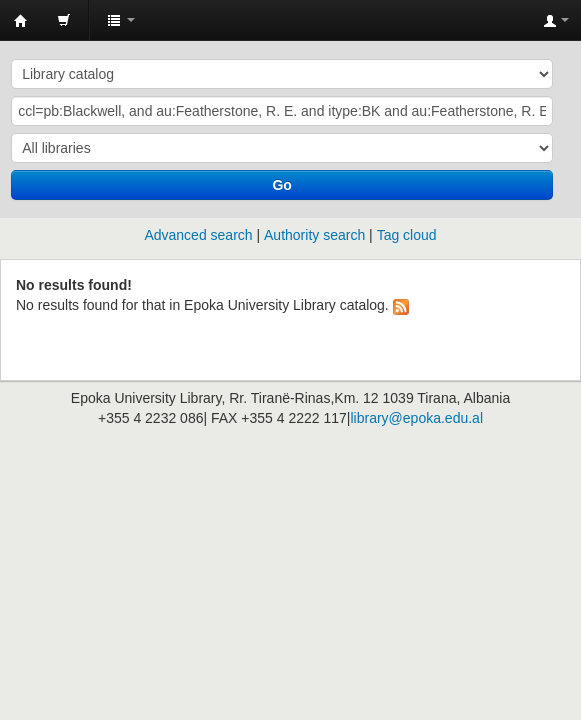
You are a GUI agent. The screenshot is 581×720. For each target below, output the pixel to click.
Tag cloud (407, 235)
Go (281, 185)
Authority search (314, 235)
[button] (64, 20)
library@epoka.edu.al (416, 418)
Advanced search (198, 235)
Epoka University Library (21, 21)
